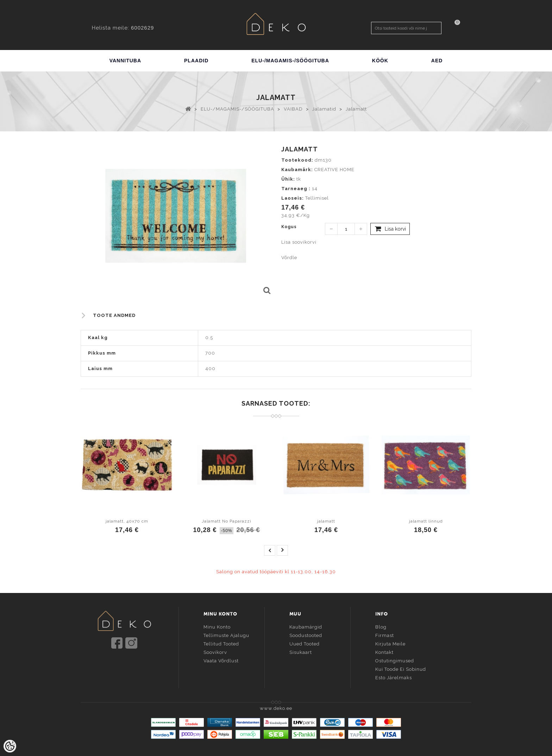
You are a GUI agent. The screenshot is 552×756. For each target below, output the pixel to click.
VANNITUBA (125, 61)
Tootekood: (297, 160)
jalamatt (326, 521)
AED (437, 61)
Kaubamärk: (297, 170)
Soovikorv (215, 651)
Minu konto (217, 626)
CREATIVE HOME (334, 170)
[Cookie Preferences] (10, 746)
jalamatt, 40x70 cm (127, 521)
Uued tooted (305, 643)
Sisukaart (301, 651)
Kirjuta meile (390, 643)
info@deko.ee (136, 664)
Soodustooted (306, 634)
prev (270, 550)
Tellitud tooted (221, 643)
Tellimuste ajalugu (226, 634)
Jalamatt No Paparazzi (227, 521)
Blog (381, 626)
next (282, 550)
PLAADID (196, 61)
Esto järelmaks (394, 677)
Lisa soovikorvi (299, 242)
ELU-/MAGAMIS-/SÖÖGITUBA (290, 61)
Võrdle (289, 258)
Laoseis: (293, 198)
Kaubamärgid (306, 626)
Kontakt (384, 651)
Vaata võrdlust (221, 660)
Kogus (289, 227)
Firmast (385, 634)
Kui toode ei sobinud (401, 668)
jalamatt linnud (426, 521)
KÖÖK (380, 61)
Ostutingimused (395, 660)
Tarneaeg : (296, 189)
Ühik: (288, 179)
